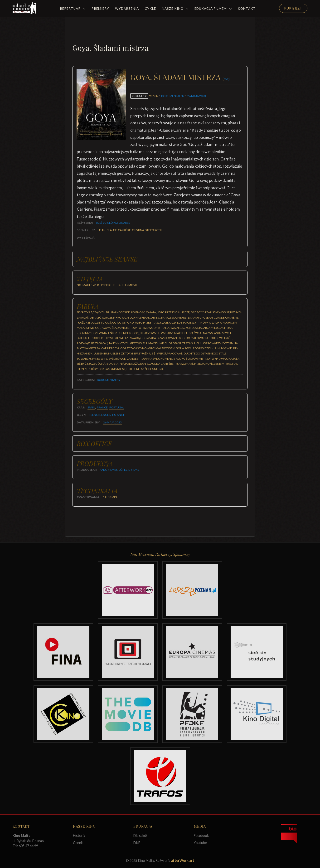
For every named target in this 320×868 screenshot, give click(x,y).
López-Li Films (129, 470)
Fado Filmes (109, 470)
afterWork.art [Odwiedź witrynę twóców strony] (183, 861)
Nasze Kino (175, 9)
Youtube (200, 843)
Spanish (120, 415)
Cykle (150, 9)
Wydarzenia (127, 9)
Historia (79, 836)
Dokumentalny (173, 96)
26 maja (193, 96)
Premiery (100, 9)
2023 (227, 79)
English (107, 415)
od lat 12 (139, 96)
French (95, 415)
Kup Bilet (293, 8)
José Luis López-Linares (113, 223)
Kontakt (247, 9)
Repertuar (73, 9)
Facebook (201, 836)
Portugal (117, 407)
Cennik (78, 843)
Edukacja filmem (213, 9)
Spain (91, 407)
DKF (137, 843)
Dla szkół (140, 836)
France (102, 407)
